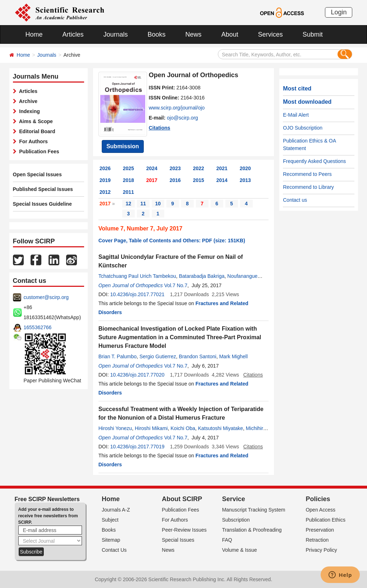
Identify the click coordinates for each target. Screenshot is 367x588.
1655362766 (38, 327)
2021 (222, 168)
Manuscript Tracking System (254, 510)
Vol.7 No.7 (176, 285)
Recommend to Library (308, 187)
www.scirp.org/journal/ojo (177, 108)
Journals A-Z (116, 510)
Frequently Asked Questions (314, 161)
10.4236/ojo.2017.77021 (137, 294)
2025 (129, 168)
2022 (199, 168)
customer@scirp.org (46, 297)
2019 (105, 180)
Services (270, 34)
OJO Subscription (303, 128)
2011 (129, 192)
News (194, 34)
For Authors (32, 141)
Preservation (320, 530)
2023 (175, 168)
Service (234, 499)
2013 (245, 180)
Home (34, 34)
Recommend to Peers (307, 174)
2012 (105, 192)
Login (339, 12)
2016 (175, 180)
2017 (152, 180)
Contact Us (114, 550)
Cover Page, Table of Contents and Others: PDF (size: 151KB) (172, 241)
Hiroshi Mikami (151, 428)
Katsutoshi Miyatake (221, 428)
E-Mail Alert (296, 115)
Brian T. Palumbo (118, 356)
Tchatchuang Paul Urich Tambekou (137, 276)
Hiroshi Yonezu (115, 428)
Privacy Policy (321, 550)
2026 (105, 168)
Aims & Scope (35, 121)
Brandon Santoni (198, 356)
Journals (116, 34)
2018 (129, 180)
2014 (222, 180)
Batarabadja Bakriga (202, 276)
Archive (27, 101)
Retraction (317, 540)
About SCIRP (182, 499)
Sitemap (111, 540)
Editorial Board (36, 131)
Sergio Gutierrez (158, 356)
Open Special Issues (37, 174)
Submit (313, 34)
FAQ (227, 540)
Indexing (28, 111)
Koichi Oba (183, 428)
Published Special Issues (43, 189)
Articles (73, 34)
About (230, 34)
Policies (318, 499)
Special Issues (178, 540)
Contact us (295, 200)
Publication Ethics (325, 520)
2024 (152, 168)
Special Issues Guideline (42, 204)
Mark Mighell (233, 356)
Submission (123, 146)
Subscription (236, 520)
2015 (199, 180)
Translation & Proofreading (252, 530)
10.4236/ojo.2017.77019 (137, 447)
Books (157, 34)
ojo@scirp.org (182, 118)
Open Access (320, 510)
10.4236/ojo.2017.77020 (137, 375)
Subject (110, 520)
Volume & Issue (240, 550)
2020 (245, 168)
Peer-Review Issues (184, 530)
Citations (160, 128)
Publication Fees (38, 151)
